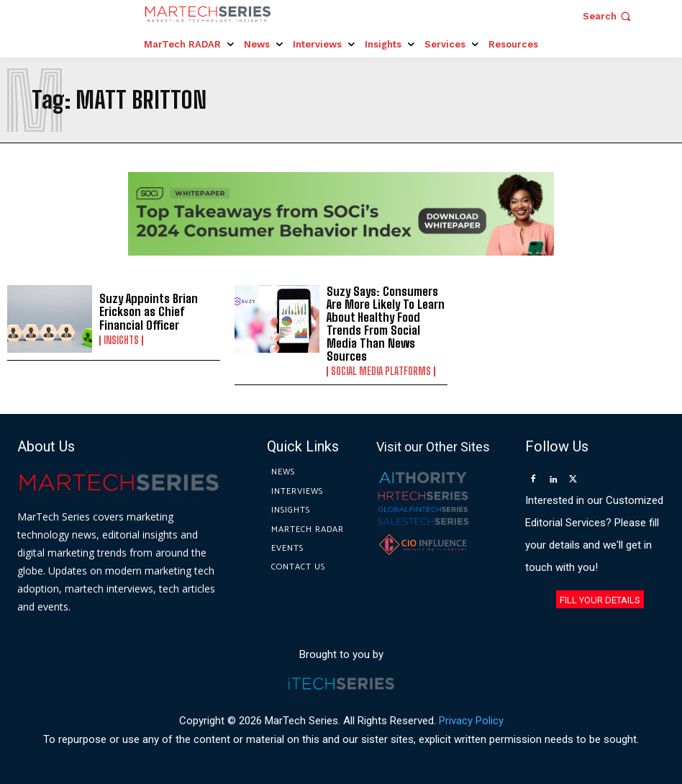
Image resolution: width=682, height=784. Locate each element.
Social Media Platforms (381, 369)
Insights (121, 340)
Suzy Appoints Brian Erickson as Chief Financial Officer (146, 312)
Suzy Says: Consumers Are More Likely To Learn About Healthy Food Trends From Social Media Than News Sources (383, 323)
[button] (608, 16)
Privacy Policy (471, 718)
